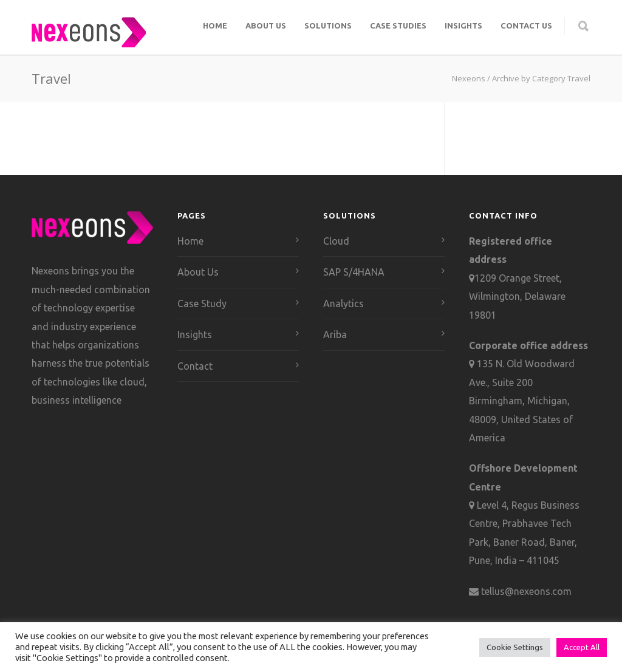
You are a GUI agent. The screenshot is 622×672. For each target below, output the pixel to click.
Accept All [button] (582, 647)
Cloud (336, 241)
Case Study (202, 304)
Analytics (343, 304)
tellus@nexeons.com (525, 591)
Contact (195, 366)
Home (215, 25)
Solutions (328, 25)
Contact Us (526, 25)
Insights (463, 25)
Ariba (335, 334)
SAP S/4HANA (354, 272)
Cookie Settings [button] (515, 647)
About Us (266, 25)
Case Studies (398, 25)
